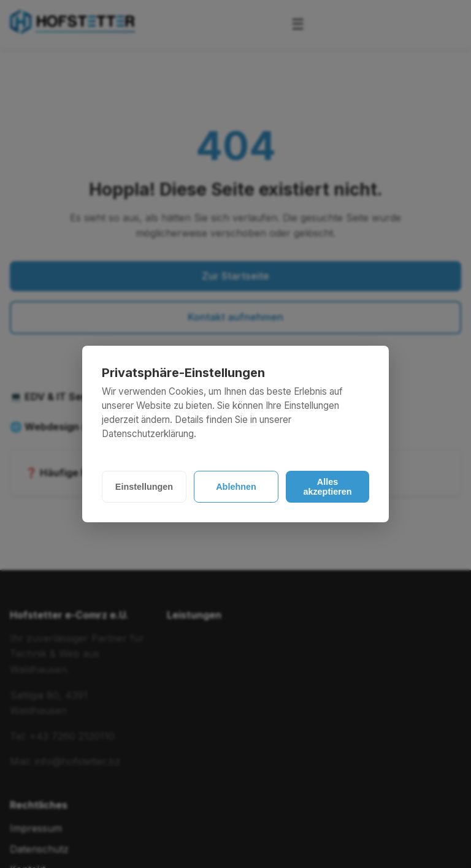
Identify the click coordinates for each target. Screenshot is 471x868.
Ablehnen (236, 487)
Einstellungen (144, 487)
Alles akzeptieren (327, 487)
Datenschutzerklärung (148, 434)
